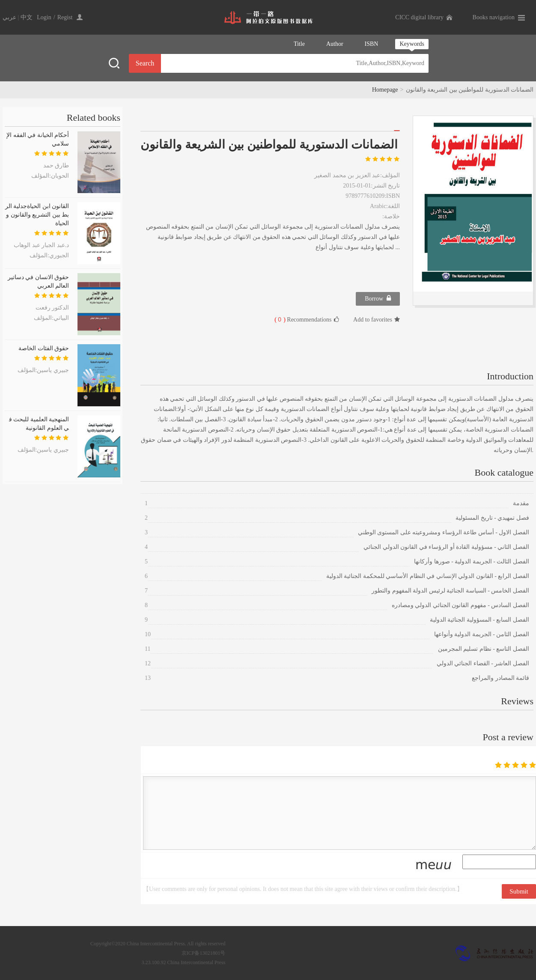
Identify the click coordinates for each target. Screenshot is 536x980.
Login (44, 17)
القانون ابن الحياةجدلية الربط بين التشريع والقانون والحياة (37, 215)
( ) (280, 320)
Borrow (378, 298)
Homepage (385, 90)
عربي (9, 17)
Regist (65, 17)
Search (145, 63)
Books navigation (494, 17)
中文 (27, 17)
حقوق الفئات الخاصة (44, 348)
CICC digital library (419, 17)
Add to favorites (377, 320)
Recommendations (307, 319)
